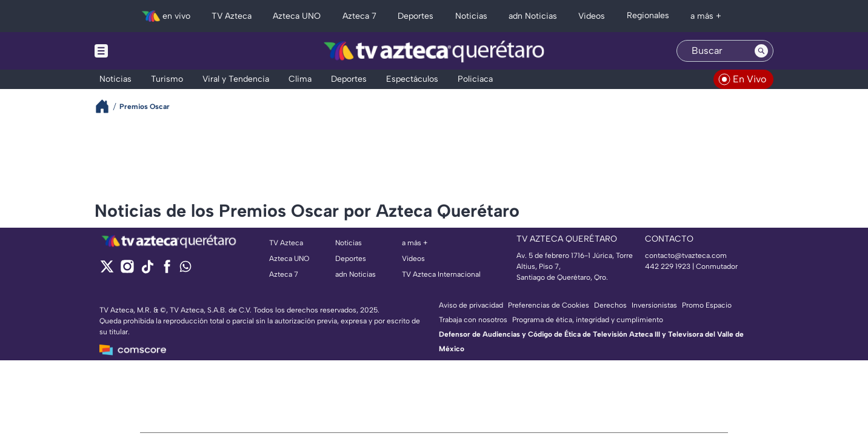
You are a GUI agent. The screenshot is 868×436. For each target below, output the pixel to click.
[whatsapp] (185, 269)
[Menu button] (143, 51)
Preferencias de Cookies (549, 305)
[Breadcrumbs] (107, 106)
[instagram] (127, 270)
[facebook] (167, 270)
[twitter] (107, 270)
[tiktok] (147, 270)
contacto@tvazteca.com (686, 256)
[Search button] (761, 51)
